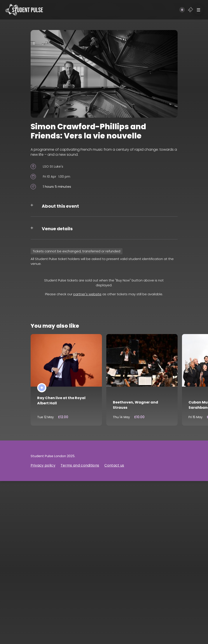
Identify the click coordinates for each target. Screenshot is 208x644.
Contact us (114, 465)
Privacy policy (43, 465)
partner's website (87, 294)
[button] (198, 10)
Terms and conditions (80, 465)
